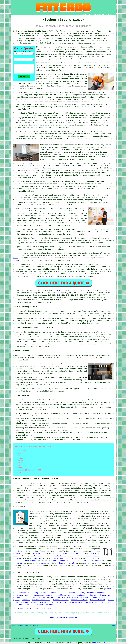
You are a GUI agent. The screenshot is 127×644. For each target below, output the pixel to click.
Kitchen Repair (53, 605)
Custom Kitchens (61, 600)
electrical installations (89, 561)
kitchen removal (67, 563)
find (20, 577)
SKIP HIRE (38, 558)
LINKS (89, 14)
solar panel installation (65, 558)
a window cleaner (29, 561)
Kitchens (45, 593)
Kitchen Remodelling (29, 593)
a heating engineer (64, 556)
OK (104, 643)
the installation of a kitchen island (77, 355)
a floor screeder (57, 561)
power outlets (32, 260)
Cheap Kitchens (58, 593)
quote (44, 170)
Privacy (113, 625)
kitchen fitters (25, 163)
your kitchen (56, 41)
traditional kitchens (39, 533)
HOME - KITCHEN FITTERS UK (64, 618)
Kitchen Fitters (98, 598)
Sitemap (14, 625)
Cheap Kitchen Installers (37, 602)
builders (16, 554)
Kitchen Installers (41, 600)
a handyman (41, 563)
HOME (83, 14)
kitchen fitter (87, 47)
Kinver (60, 290)
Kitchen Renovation (96, 593)
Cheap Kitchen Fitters (34, 605)
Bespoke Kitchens (76, 593)
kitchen (49, 189)
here (109, 589)
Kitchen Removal (46, 598)
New (31, 625)
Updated (36, 625)
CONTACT (101, 14)
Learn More (96, 643)
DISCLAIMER (110, 14)
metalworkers (39, 554)
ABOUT (95, 14)
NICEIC (15, 258)
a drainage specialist (68, 554)
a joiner (93, 558)
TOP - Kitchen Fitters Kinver (26, 609)
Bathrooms (46, 609)
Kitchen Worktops (97, 595)
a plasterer (36, 556)
